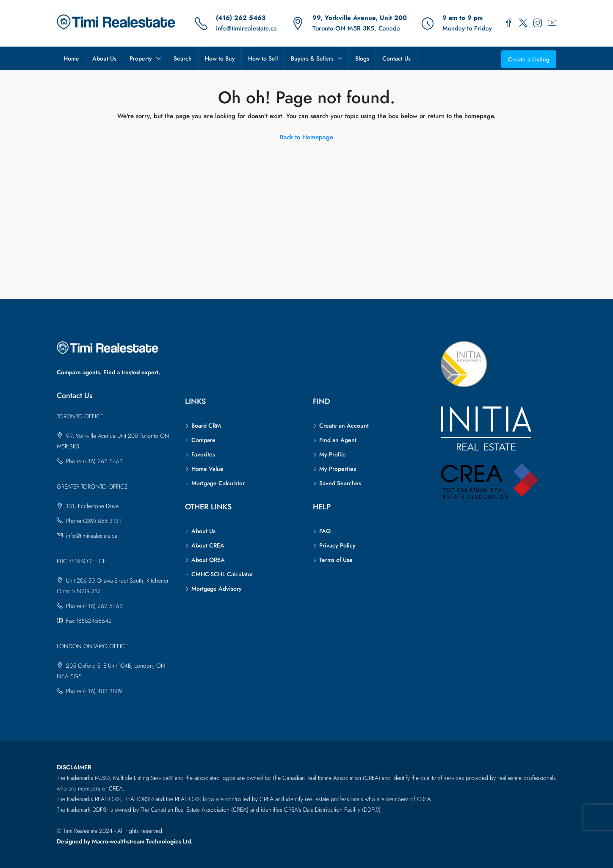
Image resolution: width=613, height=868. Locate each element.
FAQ (325, 531)
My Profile (333, 454)
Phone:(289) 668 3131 (94, 521)
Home (71, 58)
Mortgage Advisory (217, 589)
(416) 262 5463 (241, 18)
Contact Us (396, 58)
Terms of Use (336, 560)
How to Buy (220, 58)
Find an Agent (338, 440)
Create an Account (344, 426)
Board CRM (206, 426)
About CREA (208, 545)
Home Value (207, 469)
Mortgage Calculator (218, 483)
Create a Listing (529, 59)
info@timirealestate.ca (246, 28)
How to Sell (263, 58)
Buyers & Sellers (312, 58)
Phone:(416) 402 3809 (94, 691)
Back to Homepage (306, 137)
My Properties (338, 469)
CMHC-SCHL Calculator (222, 574)
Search (183, 58)
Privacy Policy (337, 545)
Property (141, 58)
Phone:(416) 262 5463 (94, 461)
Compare (203, 440)
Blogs (362, 58)
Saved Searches (340, 483)
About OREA (208, 560)
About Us (104, 58)
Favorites (203, 454)
